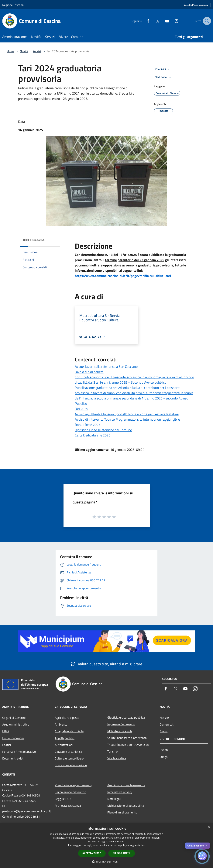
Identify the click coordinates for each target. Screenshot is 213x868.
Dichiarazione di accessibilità (126, 806)
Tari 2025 (81, 409)
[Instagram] (173, 21)
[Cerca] (206, 21)
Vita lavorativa (117, 758)
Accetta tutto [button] (92, 853)
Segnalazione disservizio (70, 792)
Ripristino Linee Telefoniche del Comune (103, 430)
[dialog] (106, 845)
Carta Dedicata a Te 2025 (93, 435)
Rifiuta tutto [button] (122, 853)
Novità (24, 51)
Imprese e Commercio (121, 724)
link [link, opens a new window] (143, 845)
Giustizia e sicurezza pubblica (126, 717)
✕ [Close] (207, 846)
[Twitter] (154, 21)
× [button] (209, 827)
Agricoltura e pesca (67, 718)
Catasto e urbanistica (68, 752)
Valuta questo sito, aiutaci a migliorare (107, 664)
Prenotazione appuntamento (73, 785)
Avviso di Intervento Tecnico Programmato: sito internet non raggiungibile (127, 419)
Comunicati (167, 724)
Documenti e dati (13, 758)
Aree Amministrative (16, 724)
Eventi (164, 750)
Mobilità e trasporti (120, 731)
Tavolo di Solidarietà (89, 372)
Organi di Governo (14, 718)
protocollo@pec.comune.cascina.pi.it (27, 811)
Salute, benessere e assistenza (127, 738)
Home (11, 51)
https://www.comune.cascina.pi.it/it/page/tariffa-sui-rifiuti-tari (123, 276)
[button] (107, 862)
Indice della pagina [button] (34, 240)
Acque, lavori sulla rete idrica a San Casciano (106, 367)
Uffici (6, 731)
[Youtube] (163, 21)
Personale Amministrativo (19, 752)
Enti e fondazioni (13, 738)
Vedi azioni (164, 77)
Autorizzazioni (64, 745)
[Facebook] (144, 21)
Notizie (164, 718)
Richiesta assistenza (68, 806)
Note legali (114, 799)
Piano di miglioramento (122, 812)
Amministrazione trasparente (126, 785)
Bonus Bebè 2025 (88, 425)
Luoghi (164, 757)
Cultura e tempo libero (69, 758)
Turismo (112, 751)
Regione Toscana (13, 5)
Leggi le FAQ (63, 799)
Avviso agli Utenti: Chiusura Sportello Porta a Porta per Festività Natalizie (127, 414)
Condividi (163, 69)
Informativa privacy (120, 792)
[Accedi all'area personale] (196, 5)
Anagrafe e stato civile (69, 731)
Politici (7, 745)
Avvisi (37, 51)
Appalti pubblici (65, 738)
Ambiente (61, 724)
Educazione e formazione (71, 765)
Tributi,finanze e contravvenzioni (128, 745)
